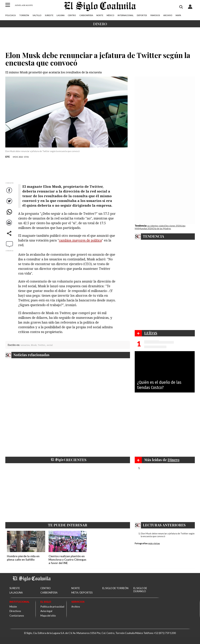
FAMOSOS (155, 15)
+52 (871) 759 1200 (165, 633)
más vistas (154, 543)
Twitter (10, 204)
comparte (10, 236)
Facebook (10, 193)
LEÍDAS (151, 333)
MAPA (178, 15)
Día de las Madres (162, 228)
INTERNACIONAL (126, 15)
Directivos (15, 611)
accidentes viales (156, 226)
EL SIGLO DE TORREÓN (115, 588)
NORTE (100, 15)
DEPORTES (142, 15)
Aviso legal (46, 611)
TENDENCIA (153, 236)
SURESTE (49, 15)
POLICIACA (11, 15)
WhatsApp (10, 215)
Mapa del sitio (48, 616)
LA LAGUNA (16, 593)
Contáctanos (17, 616)
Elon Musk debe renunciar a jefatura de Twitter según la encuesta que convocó (168, 535)
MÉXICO (110, 15)
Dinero (100, 24)
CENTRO (72, 15)
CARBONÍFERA (86, 15)
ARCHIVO (168, 15)
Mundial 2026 (146, 228)
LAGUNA (61, 15)
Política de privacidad (52, 607)
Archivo (76, 607)
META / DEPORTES (82, 593)
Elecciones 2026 (173, 226)
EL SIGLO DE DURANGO (140, 590)
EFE (8, 157)
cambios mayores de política (80, 240)
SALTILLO (37, 15)
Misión (13, 607)
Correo (10, 225)
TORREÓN (24, 15)
